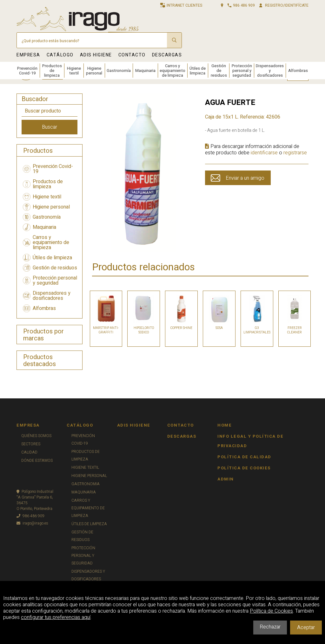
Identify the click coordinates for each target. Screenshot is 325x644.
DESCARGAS (167, 55)
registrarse (295, 153)
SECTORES (31, 444)
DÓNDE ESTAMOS (37, 460)
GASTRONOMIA (86, 484)
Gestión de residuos (219, 71)
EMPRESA (28, 55)
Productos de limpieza (52, 71)
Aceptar (306, 628)
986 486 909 (30, 516)
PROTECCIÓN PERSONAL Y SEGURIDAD (83, 556)
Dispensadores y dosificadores (270, 71)
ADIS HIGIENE (96, 55)
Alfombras (298, 71)
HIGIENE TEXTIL (85, 467)
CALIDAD (29, 452)
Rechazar (270, 627)
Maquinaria (145, 71)
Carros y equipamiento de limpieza (172, 71)
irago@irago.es (32, 523)
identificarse (264, 153)
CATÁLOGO (60, 55)
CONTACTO (132, 55)
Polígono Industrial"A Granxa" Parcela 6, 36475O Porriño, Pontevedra (35, 500)
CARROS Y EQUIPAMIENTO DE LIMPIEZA (88, 508)
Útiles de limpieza (198, 71)
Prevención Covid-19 (27, 71)
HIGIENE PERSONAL (89, 476)
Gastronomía (119, 71)
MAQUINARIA (84, 492)
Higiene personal (94, 71)
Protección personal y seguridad (242, 71)
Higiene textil (74, 71)
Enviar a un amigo (245, 178)
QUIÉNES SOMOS (36, 436)
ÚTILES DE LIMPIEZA (89, 524)
